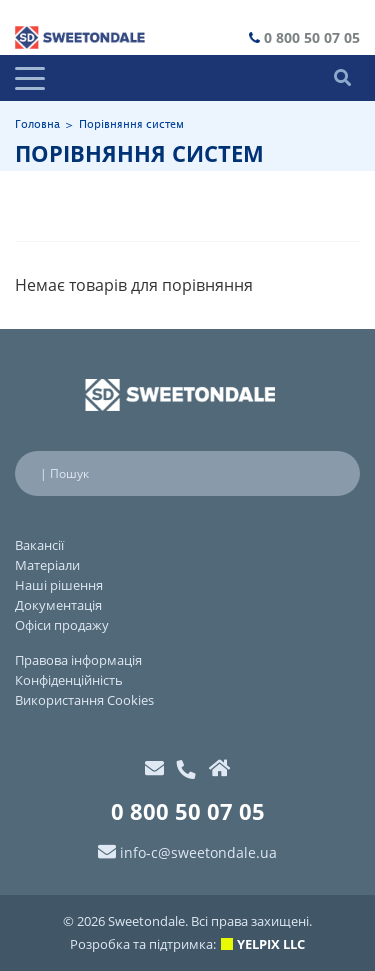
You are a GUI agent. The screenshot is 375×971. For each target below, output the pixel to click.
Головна (37, 125)
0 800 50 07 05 (312, 37)
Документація (58, 605)
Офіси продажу (62, 625)
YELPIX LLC (271, 944)
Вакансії (39, 545)
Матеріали (47, 565)
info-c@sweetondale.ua (198, 852)
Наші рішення (59, 585)
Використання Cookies (84, 700)
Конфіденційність (69, 680)
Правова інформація (78, 660)
